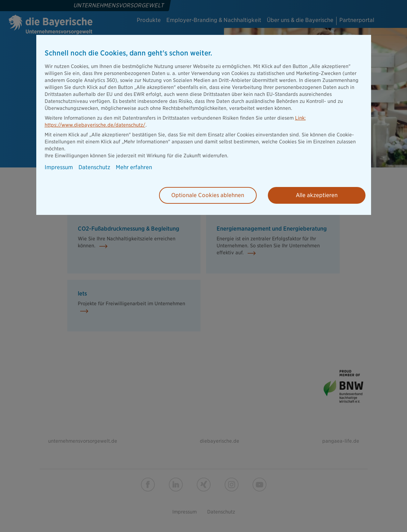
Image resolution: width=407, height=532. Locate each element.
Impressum (59, 167)
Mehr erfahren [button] (134, 167)
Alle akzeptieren (317, 195)
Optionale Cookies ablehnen (208, 195)
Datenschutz (94, 167)
